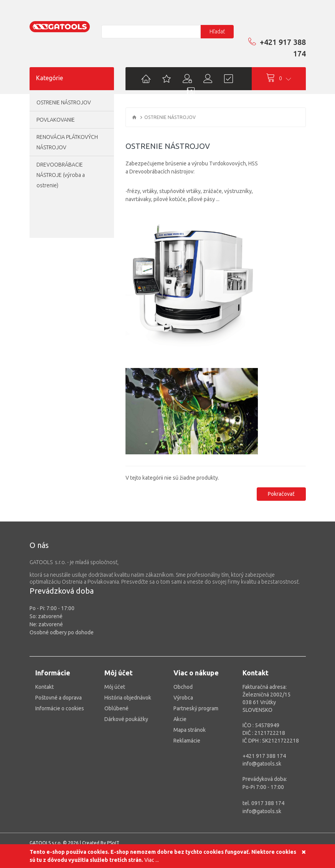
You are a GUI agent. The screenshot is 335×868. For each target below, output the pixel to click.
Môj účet (115, 687)
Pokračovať (281, 494)
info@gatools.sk (262, 764)
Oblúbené (116, 708)
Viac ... (152, 860)
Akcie (180, 719)
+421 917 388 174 (277, 48)
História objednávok (128, 698)
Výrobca (183, 698)
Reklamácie (187, 741)
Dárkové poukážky (126, 719)
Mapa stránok (190, 730)
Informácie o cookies (60, 708)
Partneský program (196, 708)
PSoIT (113, 843)
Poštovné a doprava (59, 698)
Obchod (183, 687)
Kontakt (45, 687)
